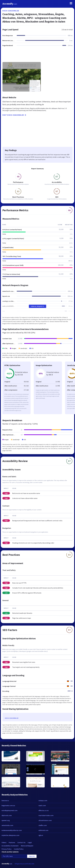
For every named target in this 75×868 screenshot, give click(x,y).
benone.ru (5, 800)
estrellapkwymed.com (10, 810)
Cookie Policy (19, 849)
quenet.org (6, 820)
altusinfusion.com (45, 820)
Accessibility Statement (10, 846)
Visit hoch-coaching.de (14, 115)
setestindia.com (7, 825)
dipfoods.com (7, 815)
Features (12, 842)
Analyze (32, 856)
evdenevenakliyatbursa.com (12, 830)
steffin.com (43, 825)
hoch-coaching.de (11, 11)
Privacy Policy (7, 849)
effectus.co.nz (44, 810)
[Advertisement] (37, 55)
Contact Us (21, 842)
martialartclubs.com (46, 815)
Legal (30, 842)
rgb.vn (41, 835)
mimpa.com (43, 800)
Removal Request (27, 846)
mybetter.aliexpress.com (10, 835)
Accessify (10, 4)
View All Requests (37, 306)
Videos (4, 842)
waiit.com (42, 805)
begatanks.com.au (8, 805)
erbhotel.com (43, 830)
